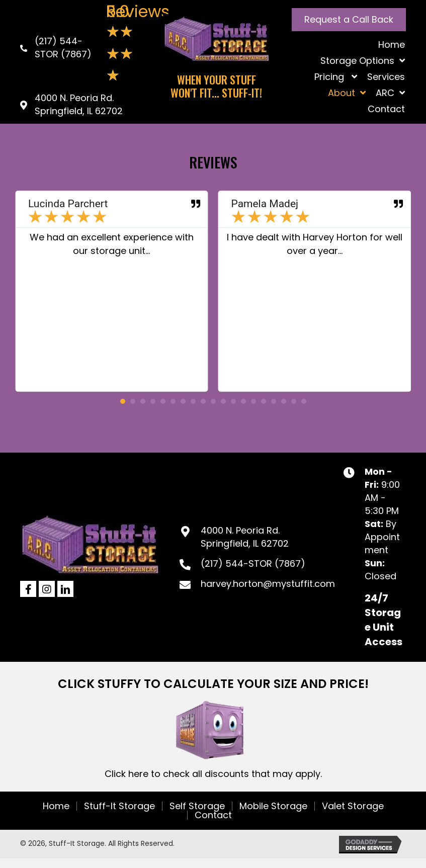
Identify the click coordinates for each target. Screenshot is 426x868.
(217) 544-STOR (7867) (63, 48)
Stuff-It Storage (119, 806)
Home (56, 806)
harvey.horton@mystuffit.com (268, 584)
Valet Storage (353, 806)
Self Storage (197, 806)
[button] (349, 20)
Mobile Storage (273, 806)
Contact (213, 815)
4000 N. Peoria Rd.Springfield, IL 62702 (245, 537)
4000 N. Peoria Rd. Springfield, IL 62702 (79, 104)
